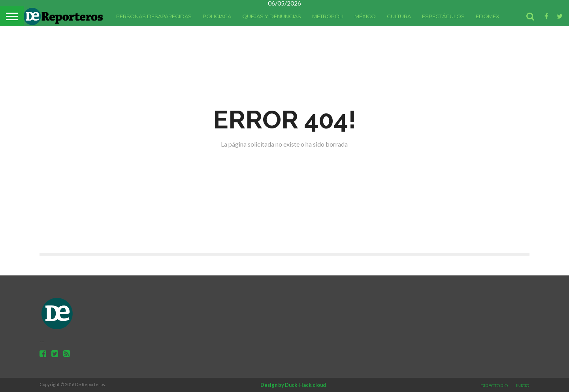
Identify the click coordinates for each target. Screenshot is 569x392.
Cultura (399, 16)
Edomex (488, 16)
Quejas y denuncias (272, 16)
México (365, 16)
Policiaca (217, 16)
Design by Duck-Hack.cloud (293, 385)
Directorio (494, 386)
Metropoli (328, 16)
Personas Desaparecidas (154, 16)
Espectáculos (443, 16)
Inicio (523, 386)
